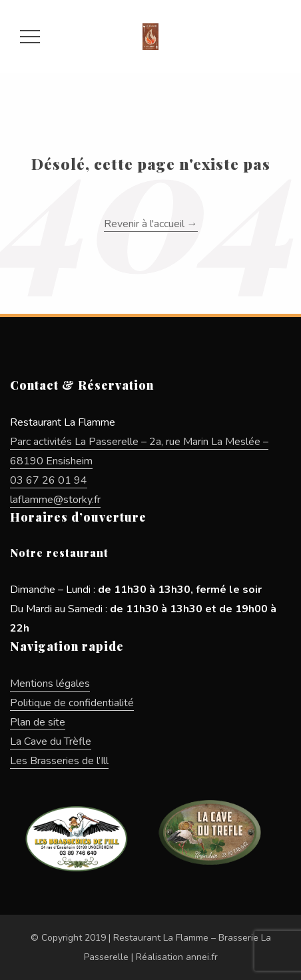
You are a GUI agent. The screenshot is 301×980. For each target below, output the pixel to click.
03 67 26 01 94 (49, 480)
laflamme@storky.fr (55, 500)
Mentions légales (50, 684)
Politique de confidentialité (72, 703)
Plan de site (38, 722)
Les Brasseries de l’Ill (59, 761)
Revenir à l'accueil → (151, 224)
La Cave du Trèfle (51, 741)
